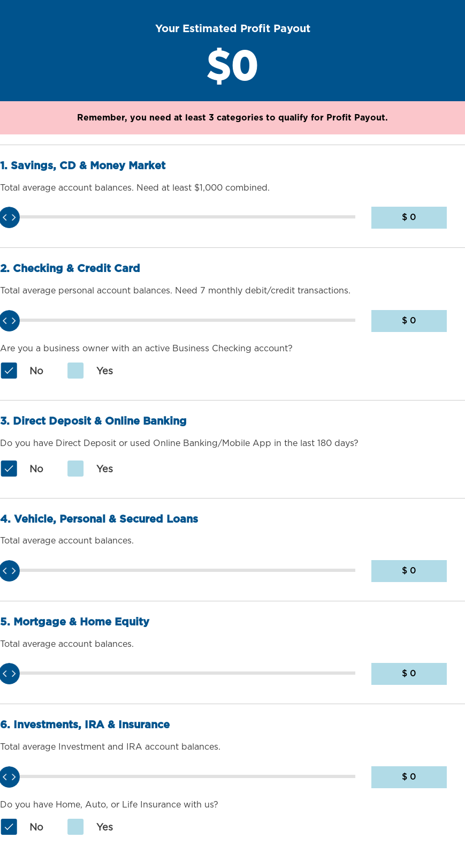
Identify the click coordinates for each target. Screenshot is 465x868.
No (22, 372)
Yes (90, 372)
